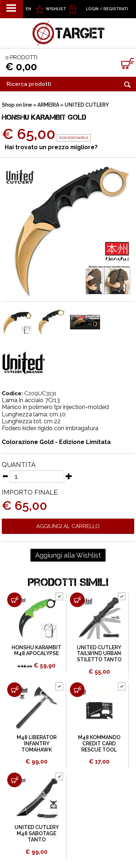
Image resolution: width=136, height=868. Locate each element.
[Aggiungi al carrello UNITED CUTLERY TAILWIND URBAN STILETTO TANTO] (77, 600)
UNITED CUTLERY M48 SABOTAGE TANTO (37, 833)
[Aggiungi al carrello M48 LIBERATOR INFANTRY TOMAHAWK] (15, 690)
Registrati (116, 9)
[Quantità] (37, 477)
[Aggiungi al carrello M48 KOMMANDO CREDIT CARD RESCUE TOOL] (77, 690)
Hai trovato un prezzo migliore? (51, 147)
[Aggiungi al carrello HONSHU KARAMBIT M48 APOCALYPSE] (15, 600)
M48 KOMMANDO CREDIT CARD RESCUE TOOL (99, 744)
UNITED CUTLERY (87, 105)
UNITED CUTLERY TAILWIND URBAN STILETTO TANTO (99, 654)
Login (92, 9)
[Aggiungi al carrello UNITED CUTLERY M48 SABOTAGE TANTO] (15, 780)
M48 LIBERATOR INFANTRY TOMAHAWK (37, 744)
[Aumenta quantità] (69, 476)
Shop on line (17, 105)
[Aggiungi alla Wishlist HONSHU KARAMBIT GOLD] (68, 555)
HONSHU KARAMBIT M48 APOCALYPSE (36, 651)
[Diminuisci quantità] (5, 476)
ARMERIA (48, 105)
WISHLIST (56, 9)
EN (28, 9)
